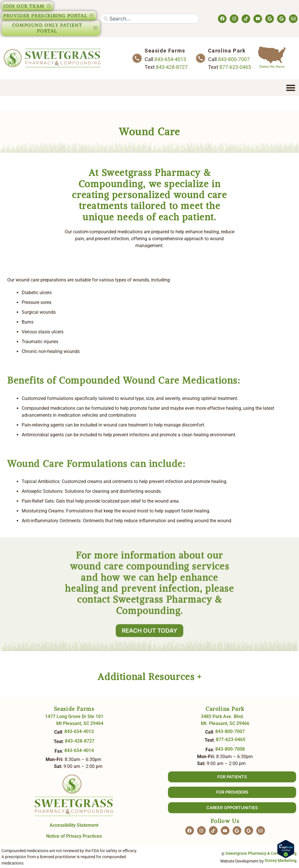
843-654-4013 (170, 59)
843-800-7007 (234, 59)
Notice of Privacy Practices (74, 836)
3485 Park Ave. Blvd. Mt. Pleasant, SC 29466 (225, 720)
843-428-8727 (172, 67)
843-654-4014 (79, 750)
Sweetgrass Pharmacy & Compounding (261, 853)
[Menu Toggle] (291, 88)
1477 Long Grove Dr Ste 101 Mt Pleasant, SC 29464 (74, 720)
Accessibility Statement (74, 825)
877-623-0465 (235, 67)
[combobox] (149, 19)
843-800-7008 (230, 749)
